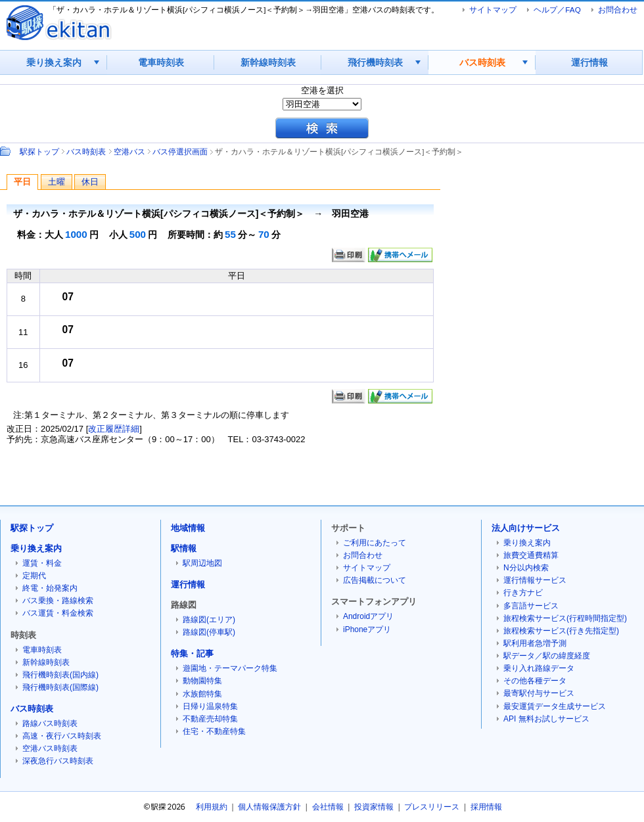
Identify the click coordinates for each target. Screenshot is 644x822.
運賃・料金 (42, 563)
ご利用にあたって (375, 543)
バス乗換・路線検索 (58, 601)
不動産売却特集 (210, 719)
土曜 (57, 182)
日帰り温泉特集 (210, 706)
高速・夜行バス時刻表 (62, 736)
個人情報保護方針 (269, 807)
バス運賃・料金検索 (58, 613)
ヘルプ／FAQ (557, 10)
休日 (90, 182)
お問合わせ (618, 10)
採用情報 (486, 807)
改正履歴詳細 (114, 429)
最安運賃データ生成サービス (555, 706)
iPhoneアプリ (367, 629)
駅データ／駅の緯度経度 (547, 656)
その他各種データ (535, 681)
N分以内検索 (526, 568)
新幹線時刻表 (268, 62)
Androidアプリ (368, 616)
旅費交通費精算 (531, 555)
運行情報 (589, 62)
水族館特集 (202, 694)
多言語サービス (531, 606)
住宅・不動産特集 (214, 731)
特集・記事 (192, 653)
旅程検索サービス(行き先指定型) (561, 631)
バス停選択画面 (180, 151)
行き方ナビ (523, 593)
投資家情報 (374, 807)
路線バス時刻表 (50, 723)
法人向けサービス (526, 528)
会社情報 (328, 807)
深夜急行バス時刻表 (58, 761)
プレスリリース (432, 807)
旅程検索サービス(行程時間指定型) (565, 618)
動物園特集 (202, 681)
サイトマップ (493, 10)
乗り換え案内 (54, 62)
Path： (7, 151)
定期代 (34, 576)
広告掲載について (375, 580)
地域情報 (188, 528)
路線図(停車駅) (209, 632)
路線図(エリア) (209, 620)
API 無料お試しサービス (546, 719)
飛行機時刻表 (375, 62)
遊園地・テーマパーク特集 (230, 668)
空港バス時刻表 (50, 748)
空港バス (129, 151)
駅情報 (184, 548)
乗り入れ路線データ (539, 668)
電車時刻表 (161, 62)
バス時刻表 (482, 62)
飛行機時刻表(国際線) (60, 687)
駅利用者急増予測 (535, 643)
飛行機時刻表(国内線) (60, 675)
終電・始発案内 (50, 588)
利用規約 (212, 807)
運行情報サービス (535, 580)
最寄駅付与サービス (539, 693)
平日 (22, 182)
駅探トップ (39, 151)
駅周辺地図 (202, 563)
